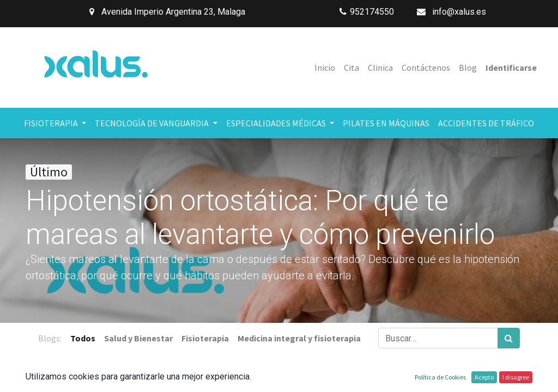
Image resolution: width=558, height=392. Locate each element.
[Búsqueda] (509, 338)
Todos (83, 338)
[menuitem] (325, 68)
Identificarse (511, 68)
